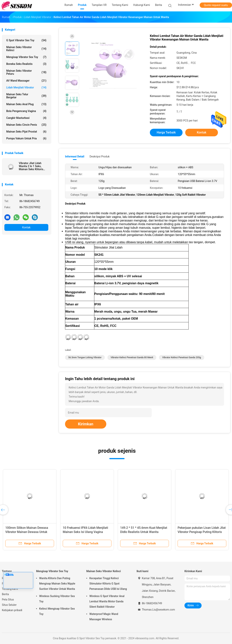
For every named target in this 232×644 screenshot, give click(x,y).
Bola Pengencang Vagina (26, 111)
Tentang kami (10, 589)
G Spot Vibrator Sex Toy (26, 40)
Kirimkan (86, 424)
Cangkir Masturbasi (26, 118)
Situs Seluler (9, 605)
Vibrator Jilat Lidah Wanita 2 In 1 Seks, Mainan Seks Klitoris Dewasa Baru (31, 166)
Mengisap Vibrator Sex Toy (26, 57)
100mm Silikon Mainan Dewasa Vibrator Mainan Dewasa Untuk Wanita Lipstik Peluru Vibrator (27, 532)
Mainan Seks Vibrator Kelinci (26, 49)
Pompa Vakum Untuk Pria (26, 138)
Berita (5, 594)
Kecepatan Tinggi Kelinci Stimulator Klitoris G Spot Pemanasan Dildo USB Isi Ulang (108, 584)
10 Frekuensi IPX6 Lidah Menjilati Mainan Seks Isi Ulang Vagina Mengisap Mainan (85, 532)
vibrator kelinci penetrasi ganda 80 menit (132, 357)
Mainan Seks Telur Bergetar (26, 96)
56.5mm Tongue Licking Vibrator (85, 357)
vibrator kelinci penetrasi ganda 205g (182, 357)
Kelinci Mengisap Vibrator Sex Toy (57, 611)
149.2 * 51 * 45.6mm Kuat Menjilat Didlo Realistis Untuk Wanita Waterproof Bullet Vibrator (144, 532)
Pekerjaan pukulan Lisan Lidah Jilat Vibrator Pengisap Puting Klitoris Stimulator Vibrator (202, 532)
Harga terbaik (166, 132)
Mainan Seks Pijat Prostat (26, 132)
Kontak (26, 227)
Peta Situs (8, 600)
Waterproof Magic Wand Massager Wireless (104, 617)
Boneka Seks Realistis (26, 64)
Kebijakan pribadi (12, 610)
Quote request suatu (216, 5)
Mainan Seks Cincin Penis (26, 125)
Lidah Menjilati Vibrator (26, 87)
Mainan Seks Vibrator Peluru (26, 72)
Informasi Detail (75, 156)
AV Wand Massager (26, 81)
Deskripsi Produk (100, 156)
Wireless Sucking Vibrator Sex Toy (57, 599)
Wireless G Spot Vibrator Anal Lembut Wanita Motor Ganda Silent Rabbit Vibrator (107, 601)
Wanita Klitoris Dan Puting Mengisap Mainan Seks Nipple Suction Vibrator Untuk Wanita (57, 584)
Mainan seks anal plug (26, 104)
